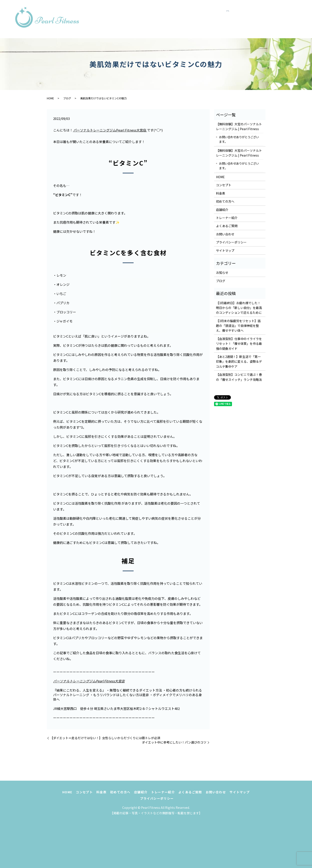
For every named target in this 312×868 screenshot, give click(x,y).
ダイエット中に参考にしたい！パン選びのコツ (174, 742)
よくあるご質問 (219, 24)
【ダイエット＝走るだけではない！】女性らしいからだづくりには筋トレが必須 (105, 738)
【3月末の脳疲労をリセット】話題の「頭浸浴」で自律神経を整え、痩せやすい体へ (238, 326)
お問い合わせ (251, 24)
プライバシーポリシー (231, 242)
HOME (178, 14)
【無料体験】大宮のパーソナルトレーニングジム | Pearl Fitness (239, 126)
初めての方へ (247, 14)
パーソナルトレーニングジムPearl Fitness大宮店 (110, 130)
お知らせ (222, 273)
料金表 (223, 14)
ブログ (67, 98)
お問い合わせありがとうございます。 (239, 139)
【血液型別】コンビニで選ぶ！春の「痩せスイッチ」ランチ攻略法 (239, 377)
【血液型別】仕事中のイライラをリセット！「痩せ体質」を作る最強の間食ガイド (239, 344)
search (269, 24)
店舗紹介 (272, 14)
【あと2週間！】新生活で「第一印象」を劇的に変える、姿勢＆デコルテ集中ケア (239, 362)
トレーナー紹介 (186, 24)
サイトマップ (225, 250)
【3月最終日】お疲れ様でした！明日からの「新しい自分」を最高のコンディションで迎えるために (239, 308)
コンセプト (200, 14)
